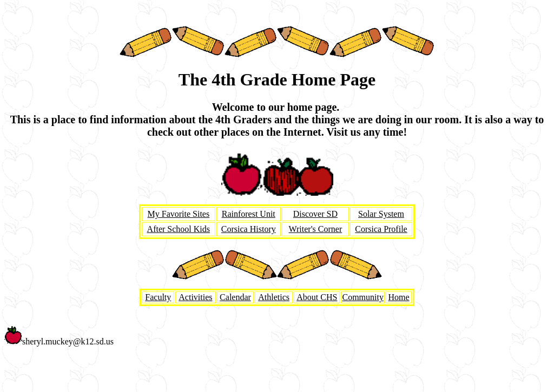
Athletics (274, 297)
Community (362, 297)
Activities (195, 297)
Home (399, 297)
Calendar (235, 297)
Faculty (158, 297)
